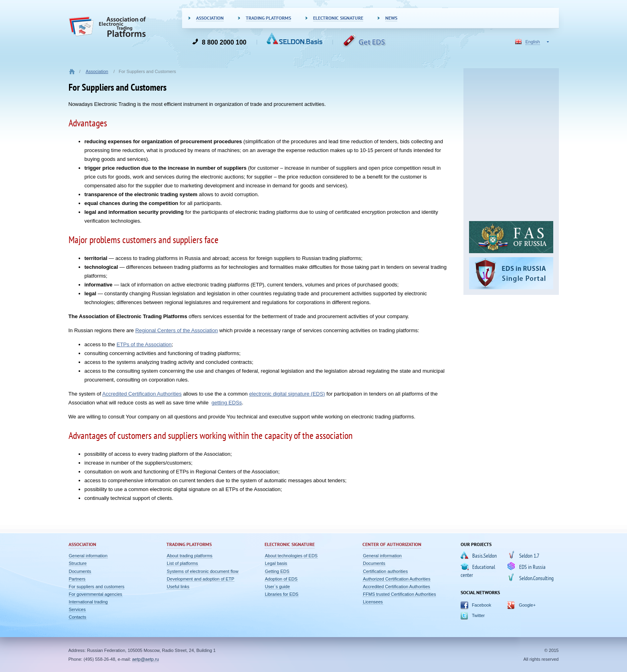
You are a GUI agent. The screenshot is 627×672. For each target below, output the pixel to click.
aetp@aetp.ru (145, 659)
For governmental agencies (96, 594)
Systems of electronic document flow (203, 571)
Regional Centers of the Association (176, 330)
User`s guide (277, 587)
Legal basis (276, 563)
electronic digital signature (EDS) (287, 394)
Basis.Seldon (484, 556)
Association (97, 71)
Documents (80, 571)
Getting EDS (277, 571)
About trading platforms (190, 556)
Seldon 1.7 (529, 556)
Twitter (478, 615)
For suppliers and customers (97, 587)
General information (88, 556)
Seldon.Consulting (536, 578)
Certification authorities (385, 571)
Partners (77, 579)
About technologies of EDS (291, 556)
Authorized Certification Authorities (396, 579)
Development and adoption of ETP (200, 579)
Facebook (481, 605)
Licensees (373, 602)
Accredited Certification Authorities (142, 394)
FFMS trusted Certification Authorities (399, 594)
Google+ (527, 605)
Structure (78, 563)
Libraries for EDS (282, 594)
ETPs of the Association (144, 344)
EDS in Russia (532, 567)
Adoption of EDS (281, 579)
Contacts (78, 617)
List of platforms (182, 563)
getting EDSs (227, 403)
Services (77, 609)
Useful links (178, 587)
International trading (88, 602)
